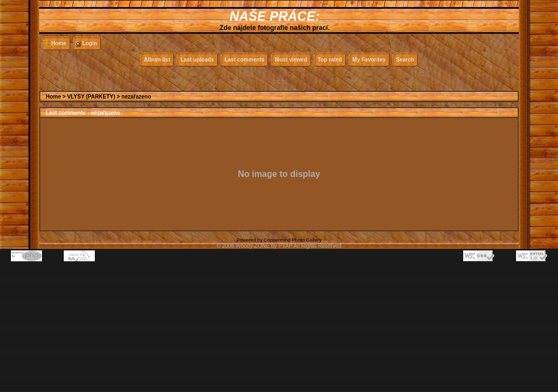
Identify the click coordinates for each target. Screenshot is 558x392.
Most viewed (291, 60)
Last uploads (197, 60)
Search (405, 60)
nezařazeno (136, 97)
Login (90, 43)
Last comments (244, 60)
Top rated (330, 60)
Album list (157, 60)
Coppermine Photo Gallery (293, 240)
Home (59, 43)
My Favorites (369, 60)
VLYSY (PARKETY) (91, 97)
